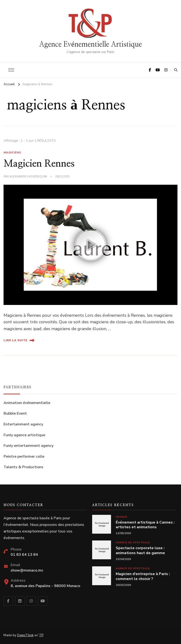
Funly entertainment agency (29, 446)
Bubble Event (15, 413)
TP (41, 635)
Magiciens (12, 152)
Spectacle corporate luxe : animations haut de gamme (140, 551)
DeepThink (25, 635)
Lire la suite (19, 340)
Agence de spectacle (133, 542)
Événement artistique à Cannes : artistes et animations (145, 525)
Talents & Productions (23, 467)
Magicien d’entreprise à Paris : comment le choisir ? (143, 576)
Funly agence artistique (24, 435)
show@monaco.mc (27, 570)
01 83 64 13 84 (24, 555)
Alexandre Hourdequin (28, 176)
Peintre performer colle (24, 456)
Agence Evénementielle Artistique (90, 44)
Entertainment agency (23, 424)
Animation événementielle (27, 403)
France (121, 517)
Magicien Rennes (39, 164)
